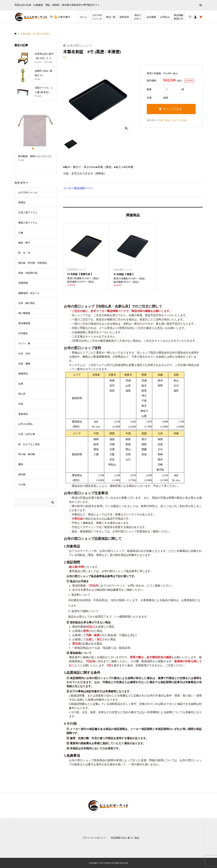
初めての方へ (138, 17)
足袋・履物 (24, 364)
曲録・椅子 (24, 243)
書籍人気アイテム (28, 223)
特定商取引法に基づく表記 (125, 838)
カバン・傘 (24, 343)
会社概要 (151, 17)
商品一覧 (111, 17)
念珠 (21, 404)
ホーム (84, 17)
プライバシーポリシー (94, 838)
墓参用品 (23, 414)
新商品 (22, 202)
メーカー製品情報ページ (78, 188)
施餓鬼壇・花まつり (29, 293)
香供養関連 (24, 323)
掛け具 (22, 394)
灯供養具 (23, 333)
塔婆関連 (23, 283)
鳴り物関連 (24, 313)
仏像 (21, 233)
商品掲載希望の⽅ (179, 17)
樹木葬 (22, 474)
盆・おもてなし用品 (177, 120)
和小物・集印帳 (27, 454)
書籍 (21, 464)
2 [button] (36, 149)
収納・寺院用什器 (28, 273)
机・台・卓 (24, 253)
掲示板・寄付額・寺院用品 (33, 263)
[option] (36, 137)
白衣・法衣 (24, 354)
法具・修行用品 (27, 303)
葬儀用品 (23, 374)
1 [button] (33, 149)
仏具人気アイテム (28, 213)
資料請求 (124, 17)
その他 (22, 485)
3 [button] (39, 149)
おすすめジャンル (97, 17)
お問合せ (165, 17)
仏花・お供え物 (27, 434)
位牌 (21, 384)
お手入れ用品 (25, 424)
